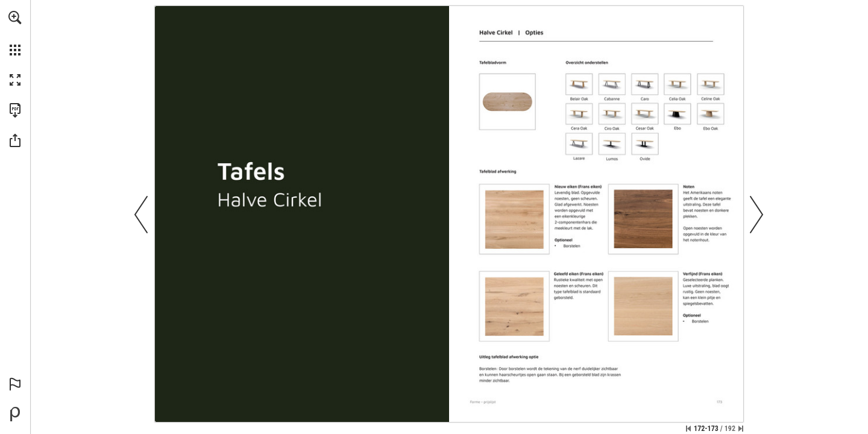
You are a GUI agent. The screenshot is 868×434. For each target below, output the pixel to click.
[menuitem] (15, 33)
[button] (15, 17)
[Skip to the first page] (688, 429)
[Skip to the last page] (741, 429)
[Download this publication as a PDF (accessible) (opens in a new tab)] (15, 110)
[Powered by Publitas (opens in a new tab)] (15, 414)
